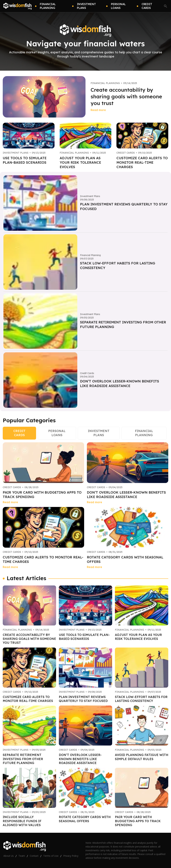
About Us (9, 856)
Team (22, 856)
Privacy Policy (71, 856)
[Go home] (18, 6)
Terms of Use (51, 856)
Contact (34, 856)
